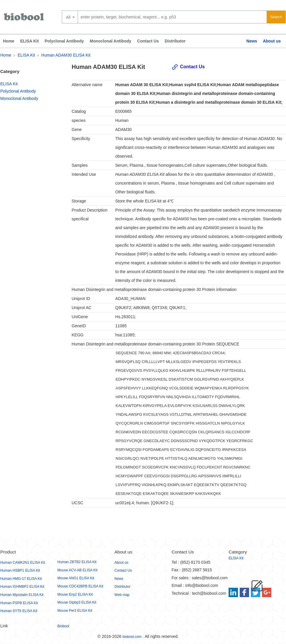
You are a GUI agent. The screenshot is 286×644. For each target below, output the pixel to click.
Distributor (175, 41)
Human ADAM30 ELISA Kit (66, 55)
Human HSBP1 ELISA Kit (20, 570)
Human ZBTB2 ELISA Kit (77, 562)
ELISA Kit (29, 41)
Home (9, 41)
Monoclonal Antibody (110, 41)
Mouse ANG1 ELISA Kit (76, 578)
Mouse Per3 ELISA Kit (75, 611)
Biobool (63, 626)
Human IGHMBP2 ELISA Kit (22, 587)
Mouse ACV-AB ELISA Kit (78, 570)
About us (272, 41)
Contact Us (148, 41)
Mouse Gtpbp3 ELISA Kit (77, 602)
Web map (122, 595)
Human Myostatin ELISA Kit (22, 595)
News (252, 41)
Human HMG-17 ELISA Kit (21, 579)
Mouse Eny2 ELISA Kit (75, 594)
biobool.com (132, 637)
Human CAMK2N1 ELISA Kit (23, 563)
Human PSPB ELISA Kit (19, 603)
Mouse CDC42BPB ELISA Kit (80, 586)
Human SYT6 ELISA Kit (19, 611)
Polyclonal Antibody (64, 41)
